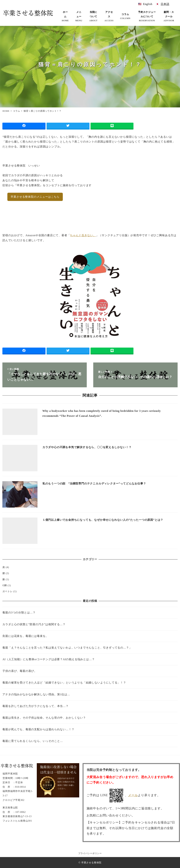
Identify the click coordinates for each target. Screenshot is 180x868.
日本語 (165, 4)
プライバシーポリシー (90, 853)
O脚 (5, 585)
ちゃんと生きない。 (83, 235)
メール (133, 795)
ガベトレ (7, 591)
